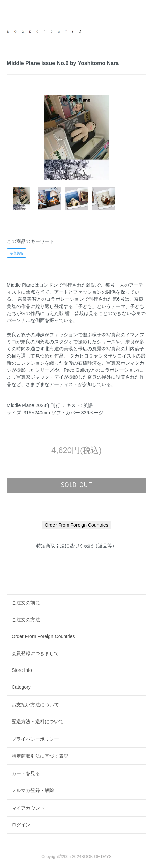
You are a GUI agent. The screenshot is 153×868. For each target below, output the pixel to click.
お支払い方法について (35, 705)
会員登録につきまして (35, 653)
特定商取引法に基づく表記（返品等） (76, 546)
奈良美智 (17, 253)
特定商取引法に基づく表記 (40, 756)
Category (21, 687)
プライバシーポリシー (35, 739)
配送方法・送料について (38, 721)
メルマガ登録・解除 (33, 790)
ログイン (21, 825)
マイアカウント (28, 808)
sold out (77, 485)
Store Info (22, 670)
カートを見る (26, 773)
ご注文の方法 (26, 620)
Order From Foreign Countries (43, 636)
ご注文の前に (26, 603)
